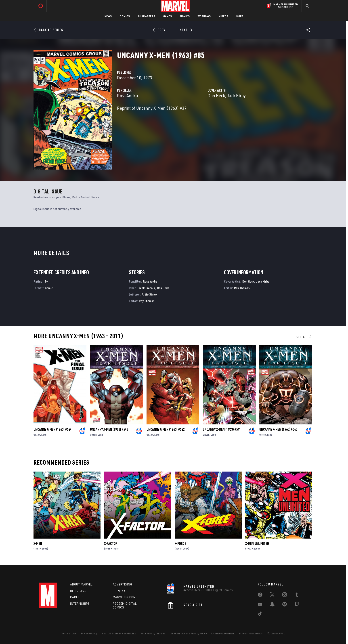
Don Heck (216, 95)
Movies (185, 16)
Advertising (123, 584)
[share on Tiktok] (260, 615)
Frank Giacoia (146, 288)
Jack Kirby (236, 95)
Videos (223, 16)
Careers (77, 597)
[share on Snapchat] (272, 605)
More (240, 16)
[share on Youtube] (260, 605)
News (108, 16)
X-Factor (111, 543)
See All (304, 337)
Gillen (37, 435)
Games (168, 16)
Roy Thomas (147, 301)
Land (44, 435)
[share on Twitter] (272, 596)
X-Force (180, 543)
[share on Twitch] (297, 605)
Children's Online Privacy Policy (188, 633)
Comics (125, 16)
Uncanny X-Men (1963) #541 (222, 429)
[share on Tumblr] (297, 596)
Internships (80, 604)
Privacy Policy (89, 633)
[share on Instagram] (285, 596)
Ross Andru (128, 95)
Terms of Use (69, 633)
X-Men (38, 543)
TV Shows (204, 16)
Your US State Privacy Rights (119, 633)
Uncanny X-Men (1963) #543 (109, 429)
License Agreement (223, 633)
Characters (147, 16)
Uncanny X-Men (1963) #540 (278, 429)
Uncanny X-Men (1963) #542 (166, 429)
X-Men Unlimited (257, 543)
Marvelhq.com (124, 597)
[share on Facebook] (260, 596)
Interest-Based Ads (251, 633)
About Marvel (81, 584)
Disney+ (119, 591)
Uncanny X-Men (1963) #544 (52, 429)
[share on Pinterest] (285, 605)
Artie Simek (150, 294)
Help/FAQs (78, 591)
